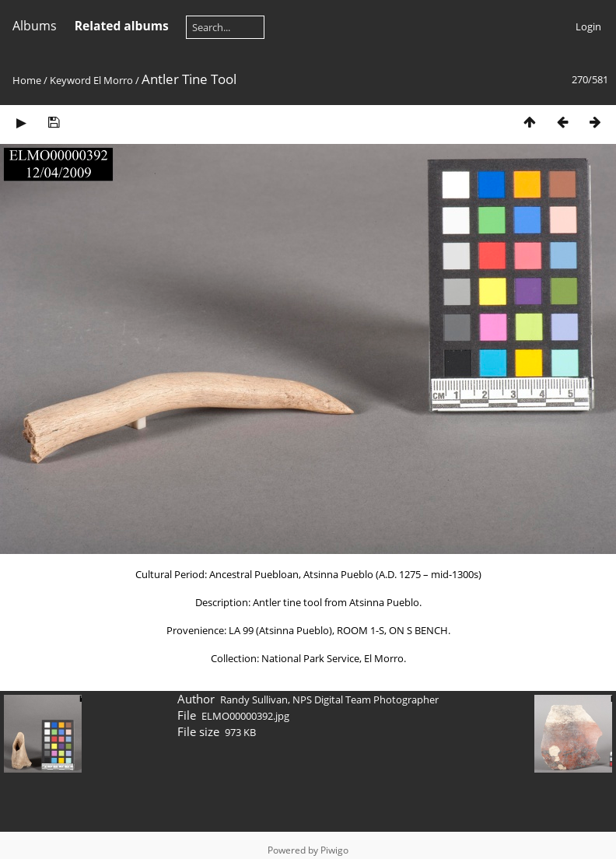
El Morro (113, 80)
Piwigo (334, 850)
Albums (35, 26)
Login (588, 26)
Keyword (70, 80)
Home (27, 80)
